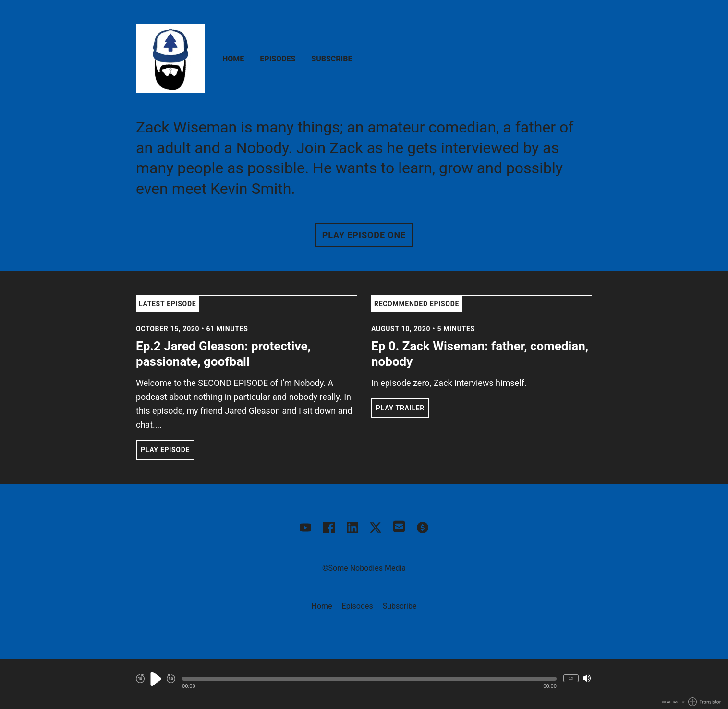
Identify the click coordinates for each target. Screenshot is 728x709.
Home (233, 59)
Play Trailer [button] (400, 408)
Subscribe (332, 59)
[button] (369, 679)
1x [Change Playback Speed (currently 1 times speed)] (571, 678)
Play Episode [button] (165, 450)
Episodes (278, 59)
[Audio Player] (364, 684)
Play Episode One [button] (364, 235)
